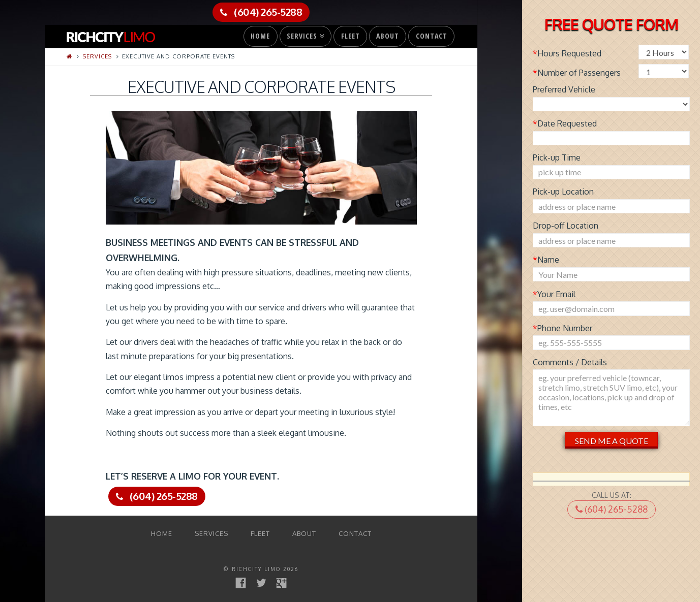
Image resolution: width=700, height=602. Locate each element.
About (388, 36)
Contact (432, 36)
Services (304, 33)
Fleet (351, 36)
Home (260, 36)
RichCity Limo (256, 569)
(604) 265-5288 (612, 509)
